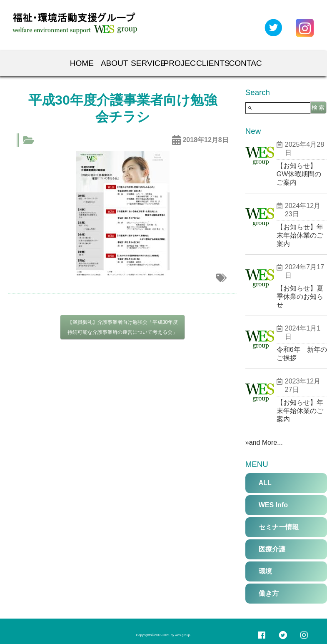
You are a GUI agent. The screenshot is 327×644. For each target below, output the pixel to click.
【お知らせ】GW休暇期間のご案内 (299, 174)
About (115, 63)
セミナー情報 (279, 527)
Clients (213, 63)
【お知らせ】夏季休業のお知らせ (300, 297)
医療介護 (272, 549)
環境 (265, 571)
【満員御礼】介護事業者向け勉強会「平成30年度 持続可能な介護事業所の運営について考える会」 (123, 327)
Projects (180, 63)
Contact (246, 63)
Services (147, 63)
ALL (265, 483)
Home (82, 63)
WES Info (273, 505)
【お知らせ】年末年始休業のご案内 (300, 235)
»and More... (264, 442)
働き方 (269, 593)
